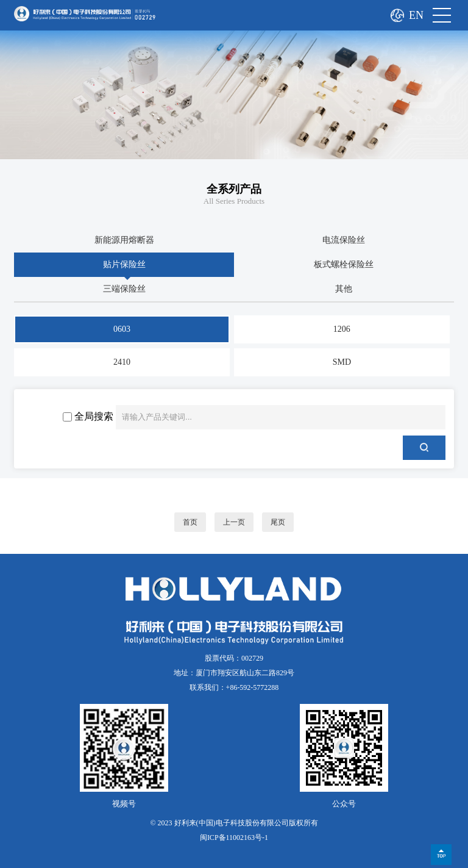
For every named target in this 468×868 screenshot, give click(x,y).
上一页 (234, 522)
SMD (342, 362)
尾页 (278, 522)
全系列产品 (234, 189)
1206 (342, 329)
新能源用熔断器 (124, 240)
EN (416, 15)
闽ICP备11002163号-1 (234, 838)
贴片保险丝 (124, 264)
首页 (190, 522)
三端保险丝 (124, 289)
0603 (122, 329)
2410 (122, 362)
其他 (344, 289)
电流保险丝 (344, 240)
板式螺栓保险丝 (344, 264)
